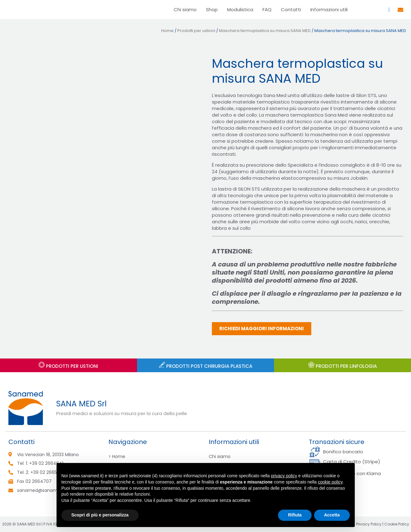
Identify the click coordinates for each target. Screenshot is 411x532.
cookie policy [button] (330, 482)
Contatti (291, 9)
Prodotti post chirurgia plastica (205, 366)
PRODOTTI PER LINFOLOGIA (342, 366)
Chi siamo (185, 9)
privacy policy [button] (284, 476)
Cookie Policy (397, 524)
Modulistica (240, 9)
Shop (212, 9)
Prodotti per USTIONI (68, 366)
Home (167, 31)
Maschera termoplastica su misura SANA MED (265, 31)
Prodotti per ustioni (196, 31)
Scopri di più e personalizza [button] (100, 515)
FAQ (267, 9)
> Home (117, 456)
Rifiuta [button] (295, 515)
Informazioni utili (329, 9)
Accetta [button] (332, 515)
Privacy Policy (369, 524)
